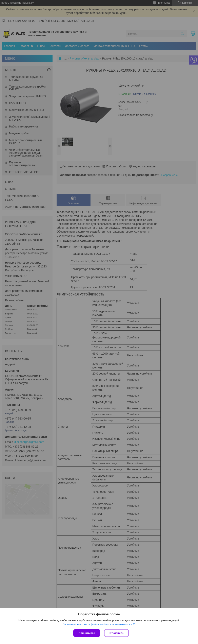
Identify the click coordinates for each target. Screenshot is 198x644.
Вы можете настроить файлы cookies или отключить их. (98, 624)
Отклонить (116, 633)
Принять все (87, 633)
